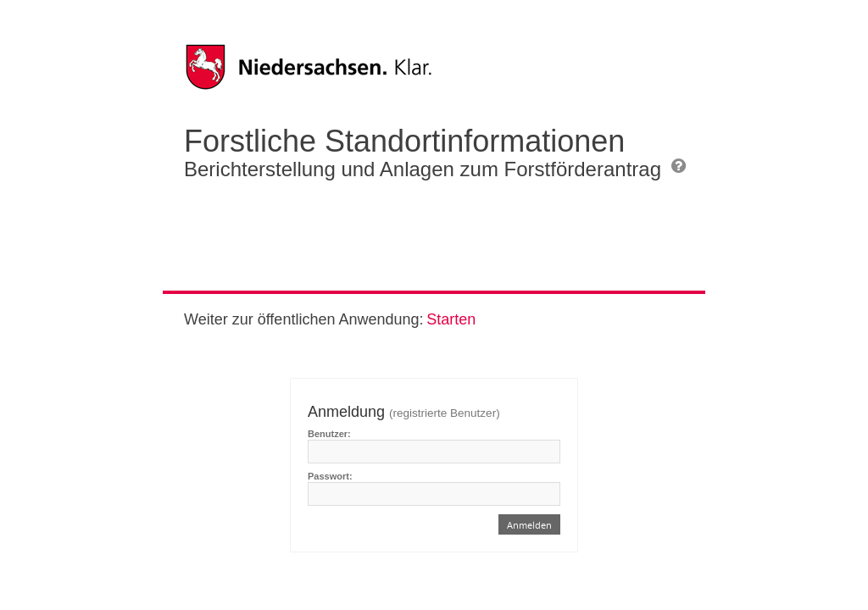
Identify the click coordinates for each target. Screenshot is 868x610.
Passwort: (330, 476)
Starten (451, 319)
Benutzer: (329, 434)
